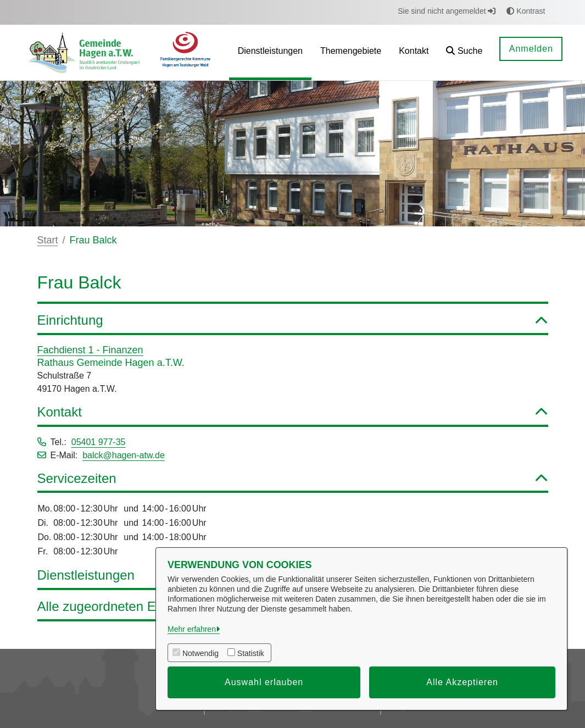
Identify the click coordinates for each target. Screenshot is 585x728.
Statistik (251, 653)
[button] (464, 52)
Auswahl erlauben (264, 682)
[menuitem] (270, 52)
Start (48, 240)
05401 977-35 (99, 442)
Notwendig (200, 653)
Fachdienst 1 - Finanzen (90, 350)
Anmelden (531, 49)
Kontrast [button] (526, 11)
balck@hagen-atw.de (124, 455)
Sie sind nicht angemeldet (447, 11)
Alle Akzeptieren (462, 682)
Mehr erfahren (192, 629)
